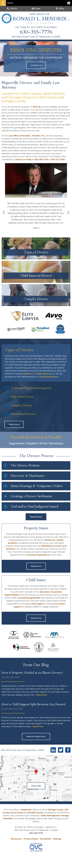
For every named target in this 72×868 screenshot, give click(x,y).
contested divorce (49, 377)
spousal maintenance (39, 556)
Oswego (65, 816)
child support (37, 604)
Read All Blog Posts (36, 737)
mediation (27, 374)
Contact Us (36, 65)
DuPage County (56, 810)
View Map (36, 786)
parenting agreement (30, 598)
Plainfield (8, 819)
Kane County (17, 813)
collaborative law (44, 374)
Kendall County (36, 813)
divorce (37, 107)
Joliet (43, 816)
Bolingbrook (53, 816)
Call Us (12, 9)
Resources (16, 839)
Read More (14, 425)
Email (36, 9)
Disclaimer (45, 839)
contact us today (23, 159)
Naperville (26, 810)
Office (60, 9)
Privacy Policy (31, 839)
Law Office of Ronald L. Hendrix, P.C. (26, 136)
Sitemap (57, 839)
